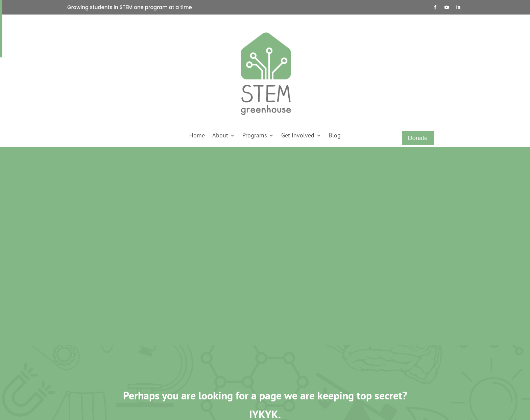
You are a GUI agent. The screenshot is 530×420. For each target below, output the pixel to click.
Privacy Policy (228, 358)
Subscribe (184, 377)
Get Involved (298, 136)
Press (88, 377)
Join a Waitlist (188, 367)
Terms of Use (227, 367)
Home (197, 136)
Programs (255, 136)
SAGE (117, 348)
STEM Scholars (127, 367)
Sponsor (182, 348)
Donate (418, 138)
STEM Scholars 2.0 (130, 377)
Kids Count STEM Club (135, 339)
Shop (88, 358)
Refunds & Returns (233, 348)
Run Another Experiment (265, 281)
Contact (90, 367)
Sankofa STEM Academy (136, 358)
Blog (335, 136)
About (220, 136)
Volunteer (184, 358)
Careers (222, 339)
